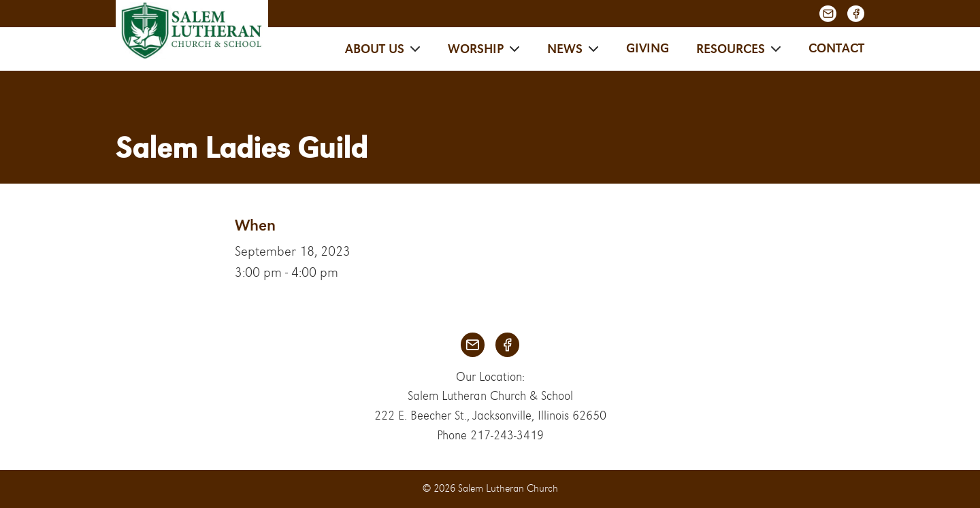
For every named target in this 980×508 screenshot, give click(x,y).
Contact (836, 49)
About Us (375, 49)
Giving (648, 49)
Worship (476, 49)
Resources (731, 49)
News (565, 49)
